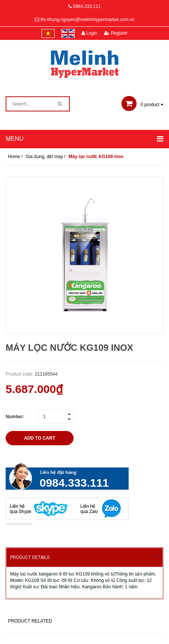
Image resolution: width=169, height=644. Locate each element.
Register (116, 33)
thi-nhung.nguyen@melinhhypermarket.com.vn (87, 20)
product (142, 105)
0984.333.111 (87, 6)
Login (89, 33)
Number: (15, 417)
